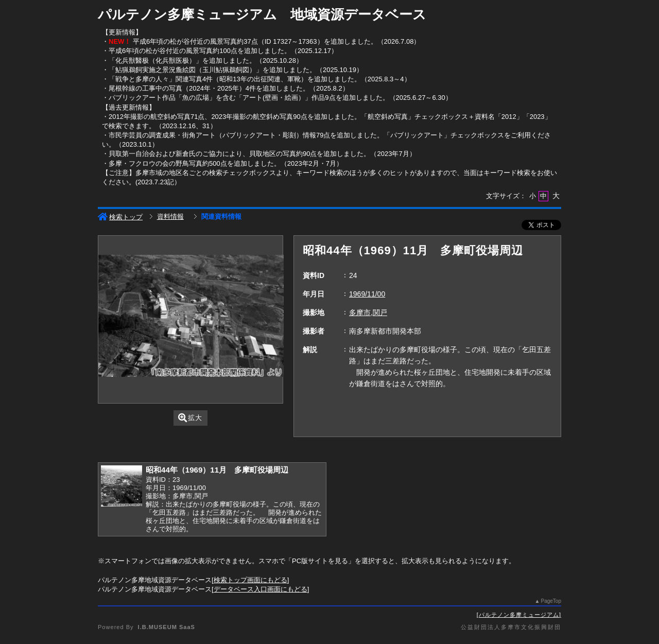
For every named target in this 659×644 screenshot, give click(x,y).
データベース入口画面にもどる (261, 589)
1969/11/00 (367, 294)
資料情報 (170, 216)
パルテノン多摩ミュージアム (519, 615)
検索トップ (120, 217)
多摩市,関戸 (368, 312)
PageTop (551, 601)
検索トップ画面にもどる (250, 580)
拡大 (190, 418)
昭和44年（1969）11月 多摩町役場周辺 (217, 470)
